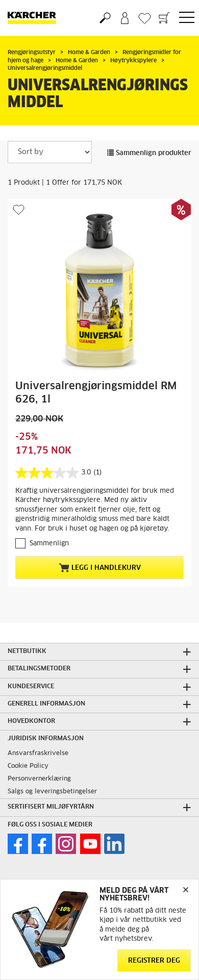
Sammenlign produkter (149, 153)
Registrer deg (154, 961)
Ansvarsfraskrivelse (38, 753)
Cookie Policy (28, 766)
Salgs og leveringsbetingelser (52, 792)
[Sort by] (50, 152)
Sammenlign (49, 544)
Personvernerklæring (39, 779)
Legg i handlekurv (100, 568)
